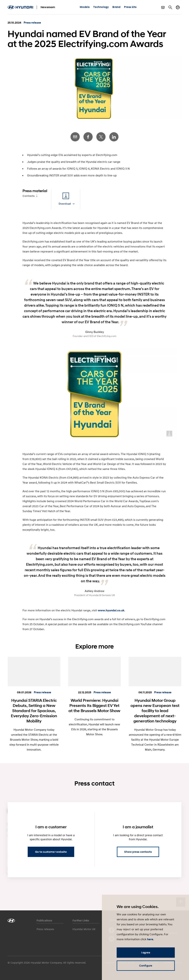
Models (85, 7)
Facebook (88, 137)
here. (151, 939)
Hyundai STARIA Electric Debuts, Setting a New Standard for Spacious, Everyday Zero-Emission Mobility (34, 711)
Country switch (178, 7)
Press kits (130, 7)
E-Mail (75, 137)
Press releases (45, 929)
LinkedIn (114, 137)
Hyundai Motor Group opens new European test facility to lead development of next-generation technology (155, 711)
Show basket (163, 7)
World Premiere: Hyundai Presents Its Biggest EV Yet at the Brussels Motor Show (94, 705)
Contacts (29, 196)
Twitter (101, 137)
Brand (116, 7)
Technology (101, 7)
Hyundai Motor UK (84, 929)
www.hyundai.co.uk (111, 610)
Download (169, 434)
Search (170, 7)
